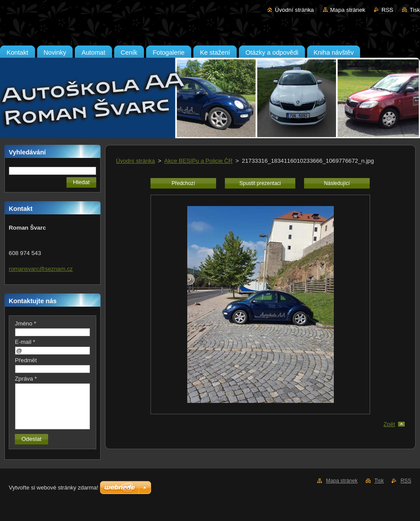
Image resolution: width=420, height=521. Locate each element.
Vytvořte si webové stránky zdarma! (54, 488)
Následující (337, 183)
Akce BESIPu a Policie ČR (198, 161)
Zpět (389, 424)
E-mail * (25, 342)
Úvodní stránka (294, 10)
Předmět (26, 360)
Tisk (415, 10)
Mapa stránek (348, 10)
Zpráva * (26, 379)
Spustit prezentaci (260, 183)
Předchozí (183, 183)
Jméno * (26, 323)
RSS (387, 10)
